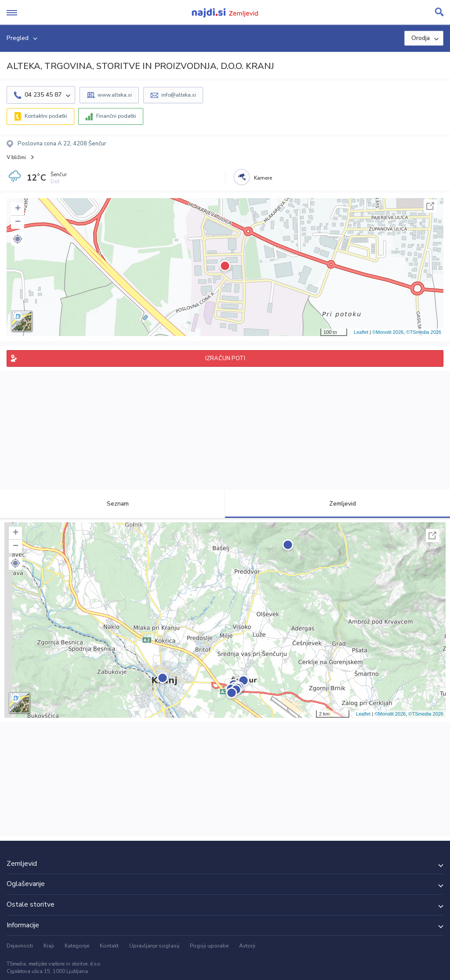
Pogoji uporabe (209, 946)
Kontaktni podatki (46, 116)
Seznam (113, 504)
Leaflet (361, 332)
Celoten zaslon (430, 206)
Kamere (263, 178)
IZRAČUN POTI (225, 358)
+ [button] (18, 209)
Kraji (49, 946)
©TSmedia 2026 (424, 332)
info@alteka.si (179, 95)
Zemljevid (337, 504)
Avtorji (247, 946)
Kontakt (109, 946)
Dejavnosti (20, 946)
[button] (18, 239)
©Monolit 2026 (388, 332)
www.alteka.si (115, 95)
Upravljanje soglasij (154, 946)
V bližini (16, 157)
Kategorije (77, 946)
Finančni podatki (116, 116)
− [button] (18, 222)
